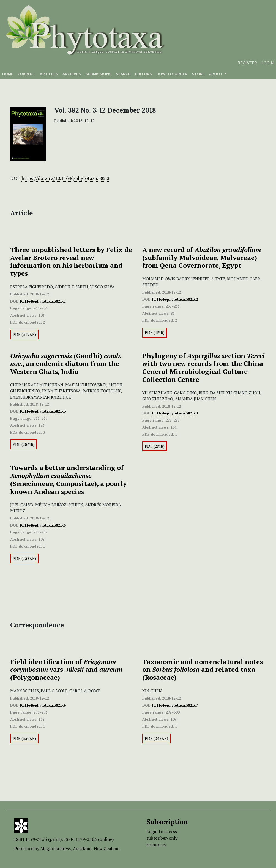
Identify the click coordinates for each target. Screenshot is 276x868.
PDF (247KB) (156, 738)
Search (123, 74)
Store (198, 74)
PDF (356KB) (24, 738)
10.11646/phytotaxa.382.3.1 (43, 301)
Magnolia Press (56, 848)
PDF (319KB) (24, 334)
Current (27, 74)
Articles (49, 74)
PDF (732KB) (24, 558)
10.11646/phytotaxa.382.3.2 (175, 299)
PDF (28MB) (24, 444)
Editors (144, 74)
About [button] (216, 74)
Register (247, 63)
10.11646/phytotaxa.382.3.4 (175, 413)
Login (268, 63)
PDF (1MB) (155, 332)
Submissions (98, 74)
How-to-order (172, 74)
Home (8, 74)
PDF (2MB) (155, 446)
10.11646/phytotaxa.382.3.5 (43, 525)
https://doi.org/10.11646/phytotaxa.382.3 (65, 178)
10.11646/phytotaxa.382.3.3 (43, 411)
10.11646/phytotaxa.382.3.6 (43, 705)
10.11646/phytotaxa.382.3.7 (175, 705)
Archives (72, 74)
